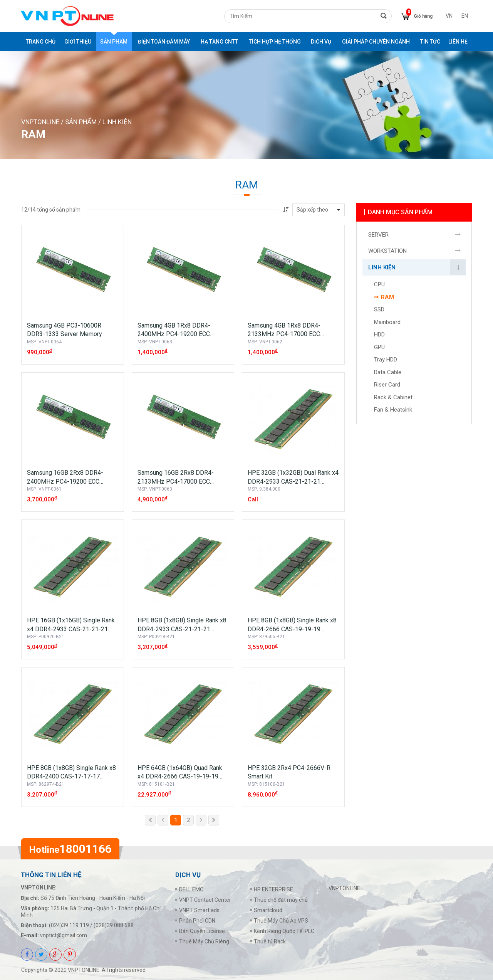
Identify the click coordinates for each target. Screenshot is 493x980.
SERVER (378, 235)
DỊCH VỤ (321, 42)
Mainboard (387, 323)
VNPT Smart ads (199, 910)
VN (449, 16)
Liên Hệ (458, 42)
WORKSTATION (387, 251)
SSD (379, 310)
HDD (379, 335)
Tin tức (430, 42)
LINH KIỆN (117, 122)
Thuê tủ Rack (270, 941)
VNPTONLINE (40, 122)
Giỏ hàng (423, 16)
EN (465, 16)
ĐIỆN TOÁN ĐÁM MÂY (164, 42)
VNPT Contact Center (205, 900)
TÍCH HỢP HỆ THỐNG (275, 42)
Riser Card (387, 385)
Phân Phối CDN (197, 921)
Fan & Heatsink (393, 410)
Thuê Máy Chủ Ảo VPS (281, 921)
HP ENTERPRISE (273, 889)
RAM (387, 298)
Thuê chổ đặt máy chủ (281, 900)
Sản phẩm (114, 42)
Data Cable (388, 373)
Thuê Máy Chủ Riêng (204, 941)
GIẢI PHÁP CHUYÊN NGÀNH (376, 42)
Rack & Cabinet (393, 398)
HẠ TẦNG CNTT (219, 42)
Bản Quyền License (202, 931)
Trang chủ (41, 42)
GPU (379, 348)
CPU (379, 285)
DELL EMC (191, 889)
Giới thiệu (78, 42)
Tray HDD (386, 360)
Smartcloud (268, 910)
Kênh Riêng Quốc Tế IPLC (284, 931)
